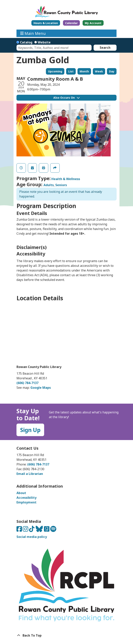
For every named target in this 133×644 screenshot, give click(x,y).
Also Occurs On (66, 98)
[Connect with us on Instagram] (26, 530)
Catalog (26, 42)
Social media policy (32, 537)
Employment (26, 502)
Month (84, 71)
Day (112, 71)
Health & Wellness (66, 179)
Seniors (61, 185)
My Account (93, 23)
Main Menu (33, 33)
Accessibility (26, 498)
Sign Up (30, 430)
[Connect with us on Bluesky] (40, 530)
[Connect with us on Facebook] (20, 530)
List (71, 71)
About (21, 493)
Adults (49, 185)
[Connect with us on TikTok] (32, 530)
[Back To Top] (66, 635)
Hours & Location (46, 23)
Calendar (71, 23)
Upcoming (55, 71)
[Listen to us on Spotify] (53, 530)
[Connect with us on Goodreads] (47, 530)
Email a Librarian (30, 474)
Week (99, 71)
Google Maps (41, 388)
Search (105, 48)
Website (44, 42)
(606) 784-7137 (27, 383)
